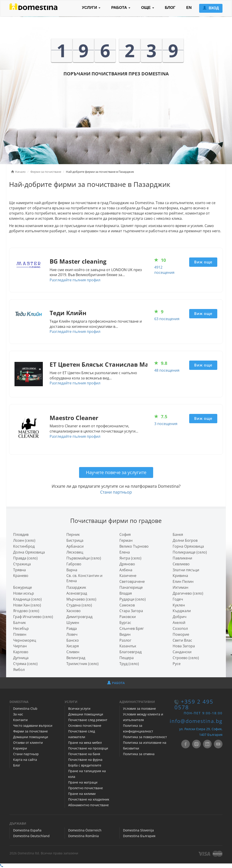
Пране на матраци (83, 782)
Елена (125, 552)
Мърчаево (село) (81, 599)
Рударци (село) (133, 599)
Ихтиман (180, 587)
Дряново (127, 564)
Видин (125, 634)
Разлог (125, 640)
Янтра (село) (130, 558)
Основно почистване (85, 726)
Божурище (23, 587)
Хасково (74, 611)
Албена (126, 570)
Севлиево (181, 564)
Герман (126, 540)
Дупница (21, 658)
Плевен (20, 634)
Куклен (179, 605)
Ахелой (179, 623)
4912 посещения (164, 270)
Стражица (22, 564)
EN (189, 8)
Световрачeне (132, 581)
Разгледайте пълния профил (75, 280)
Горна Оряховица (188, 546)
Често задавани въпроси (33, 726)
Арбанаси (75, 546)
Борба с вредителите (85, 765)
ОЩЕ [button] (148, 8)
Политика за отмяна (139, 754)
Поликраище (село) (190, 552)
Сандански (182, 652)
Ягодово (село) (26, 611)
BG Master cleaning (78, 261)
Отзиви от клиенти (28, 743)
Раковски (128, 617)
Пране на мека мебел (85, 743)
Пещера (127, 658)
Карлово (21, 652)
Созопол (180, 628)
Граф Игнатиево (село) (33, 617)
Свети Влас (182, 640)
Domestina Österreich (85, 830)
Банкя (178, 534)
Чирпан (20, 646)
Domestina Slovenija (138, 830)
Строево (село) (186, 658)
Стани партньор (116, 492)
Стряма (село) (25, 664)
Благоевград (130, 652)
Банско (73, 640)
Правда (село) (25, 558)
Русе (177, 664)
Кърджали (182, 611)
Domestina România (83, 836)
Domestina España (27, 830)
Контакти (20, 720)
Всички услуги (79, 708)
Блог (17, 765)
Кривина (180, 576)
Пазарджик (76, 587)
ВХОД (211, 8)
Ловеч (72, 634)
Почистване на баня (84, 754)
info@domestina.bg (196, 721)
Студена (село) (79, 605)
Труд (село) (129, 664)
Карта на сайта (25, 760)
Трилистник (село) (82, 664)
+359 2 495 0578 (194, 704)
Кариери (20, 748)
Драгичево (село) (188, 593)
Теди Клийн (68, 313)
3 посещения (166, 424)
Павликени (182, 558)
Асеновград (77, 593)
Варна (72, 570)
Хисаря (73, 646)
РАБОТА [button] (121, 8)
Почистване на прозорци (88, 748)
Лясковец (75, 552)
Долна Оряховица (29, 552)
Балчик (19, 623)
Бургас (125, 623)
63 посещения (167, 319)
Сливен (73, 652)
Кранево (21, 576)
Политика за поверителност (145, 737)
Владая (126, 593)
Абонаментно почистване (88, 805)
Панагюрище (131, 587)
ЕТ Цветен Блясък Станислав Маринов (109, 365)
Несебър (21, 628)
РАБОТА (116, 683)
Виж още (203, 262)
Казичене (128, 576)
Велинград (76, 658)
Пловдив (21, 534)
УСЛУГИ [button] (91, 8)
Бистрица (75, 540)
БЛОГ (170, 8)
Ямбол (19, 670)
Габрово (74, 564)
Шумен (73, 623)
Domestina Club (25, 708)
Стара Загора (131, 611)
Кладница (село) (27, 599)
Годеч (178, 599)
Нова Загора (184, 646)
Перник (73, 534)
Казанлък (128, 646)
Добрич (180, 617)
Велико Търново (134, 546)
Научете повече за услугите (116, 472)
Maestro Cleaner (74, 418)
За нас (18, 714)
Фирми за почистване (30, 731)
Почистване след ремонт (88, 720)
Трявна (19, 570)
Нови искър (24, 593)
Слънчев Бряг (132, 628)
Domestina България (139, 836)
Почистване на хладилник (89, 799)
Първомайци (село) (84, 558)
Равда (72, 628)
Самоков (127, 605)
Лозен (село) (24, 540)
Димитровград (79, 617)
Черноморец (25, 640)
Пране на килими (82, 794)
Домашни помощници (31, 737)
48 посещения (167, 370)
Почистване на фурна (85, 760)
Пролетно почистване (86, 788)
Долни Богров (185, 540)
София (125, 534)
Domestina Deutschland (31, 836)
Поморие (181, 634)
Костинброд (24, 546)
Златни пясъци (186, 570)
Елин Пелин (183, 581)
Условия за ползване (139, 708)
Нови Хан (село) (27, 605)
